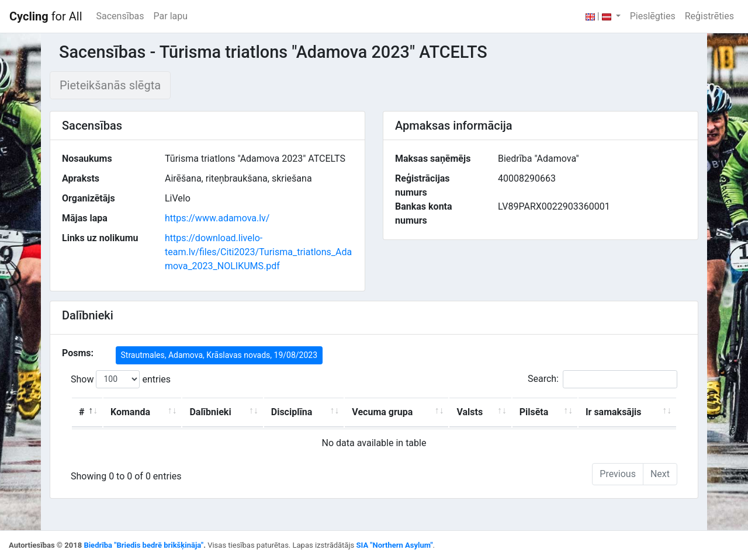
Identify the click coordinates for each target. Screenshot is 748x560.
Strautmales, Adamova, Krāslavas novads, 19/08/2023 (219, 355)
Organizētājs (89, 198)
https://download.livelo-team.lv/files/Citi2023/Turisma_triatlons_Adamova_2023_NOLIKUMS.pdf (258, 252)
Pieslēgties (653, 16)
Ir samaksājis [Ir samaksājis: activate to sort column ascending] (614, 412)
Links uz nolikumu (100, 238)
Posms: (78, 353)
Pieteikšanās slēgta (110, 85)
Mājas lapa (85, 218)
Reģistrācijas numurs (423, 185)
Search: (602, 379)
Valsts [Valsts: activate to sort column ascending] (470, 412)
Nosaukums (87, 159)
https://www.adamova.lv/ (217, 218)
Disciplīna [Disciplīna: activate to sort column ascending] (292, 412)
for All (46, 16)
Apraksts (81, 178)
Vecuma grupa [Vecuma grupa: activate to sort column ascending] (382, 412)
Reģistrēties (709, 16)
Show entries (121, 379)
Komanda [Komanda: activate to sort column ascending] (130, 412)
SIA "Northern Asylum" (394, 545)
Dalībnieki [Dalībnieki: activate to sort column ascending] (210, 412)
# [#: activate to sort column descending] (82, 412)
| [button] (600, 16)
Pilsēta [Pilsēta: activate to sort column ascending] (534, 412)
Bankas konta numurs (424, 213)
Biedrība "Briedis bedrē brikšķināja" (143, 545)
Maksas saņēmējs (433, 159)
